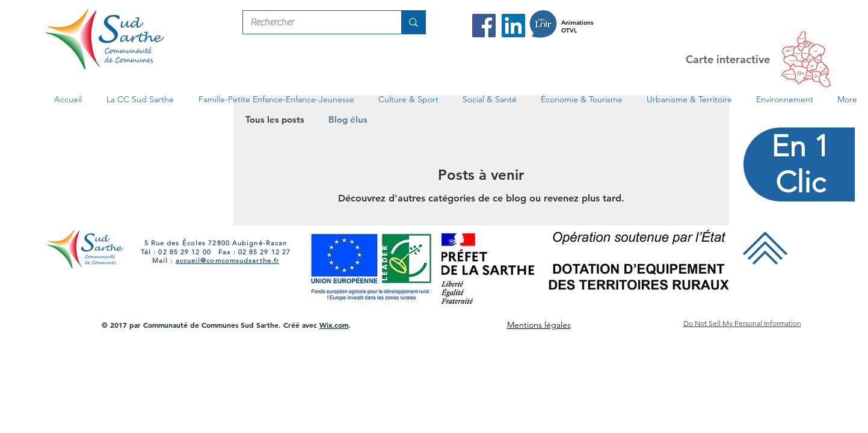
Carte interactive (728, 59)
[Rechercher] (313, 22)
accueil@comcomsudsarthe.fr (228, 260)
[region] (800, 217)
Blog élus (348, 119)
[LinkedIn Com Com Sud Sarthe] (513, 26)
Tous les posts (275, 119)
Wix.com (334, 325)
